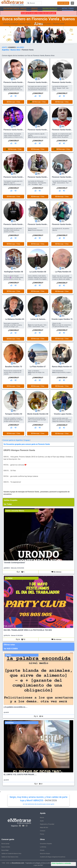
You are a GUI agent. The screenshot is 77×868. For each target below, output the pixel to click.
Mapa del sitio (44, 827)
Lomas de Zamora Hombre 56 (38, 320)
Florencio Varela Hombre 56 (14, 131)
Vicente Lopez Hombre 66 (63, 415)
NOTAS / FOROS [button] (68, 8)
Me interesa (56, 572)
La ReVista (43, 847)
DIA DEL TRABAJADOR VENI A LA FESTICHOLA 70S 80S (28, 630)
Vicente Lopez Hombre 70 (62, 319)
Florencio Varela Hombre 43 (14, 83)
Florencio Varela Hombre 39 (62, 83)
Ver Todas (8, 504)
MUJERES (20, 47)
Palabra (8, 655)
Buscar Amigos (26, 24)
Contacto (43, 831)
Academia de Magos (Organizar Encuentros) (53, 857)
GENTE (5, 47)
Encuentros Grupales (46, 844)
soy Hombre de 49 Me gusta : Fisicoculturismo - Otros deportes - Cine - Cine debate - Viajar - (37, 183)
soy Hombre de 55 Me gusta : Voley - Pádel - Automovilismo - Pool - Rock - (62, 183)
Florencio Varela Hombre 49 (38, 131)
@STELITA (7, 635)
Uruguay (27, 440)
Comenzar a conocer (10, 24)
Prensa (42, 834)
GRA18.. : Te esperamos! (12, 482)
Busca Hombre (6, 847)
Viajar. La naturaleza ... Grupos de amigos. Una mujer (36, 372)
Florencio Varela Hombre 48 (38, 225)
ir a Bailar (9, 578)
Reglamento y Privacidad (47, 824)
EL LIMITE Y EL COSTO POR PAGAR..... (20, 775)
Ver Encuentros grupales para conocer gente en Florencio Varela (27, 444)
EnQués (42, 850)
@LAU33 (6, 712)
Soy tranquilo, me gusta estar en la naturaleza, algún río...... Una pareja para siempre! (13, 183)
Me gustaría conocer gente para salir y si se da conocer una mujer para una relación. (37, 420)
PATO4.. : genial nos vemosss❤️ (15, 465)
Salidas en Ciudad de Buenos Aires (11, 854)
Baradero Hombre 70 (13, 367)
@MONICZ (7, 568)
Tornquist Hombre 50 (13, 414)
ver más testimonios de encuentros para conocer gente (39, 804)
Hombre (36, 24)
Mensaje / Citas (14, 102)
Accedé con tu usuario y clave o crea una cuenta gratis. (38, 13)
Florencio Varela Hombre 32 (62, 225)
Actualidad (10, 723)
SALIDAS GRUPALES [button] (50, 8)
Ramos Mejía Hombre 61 (62, 367)
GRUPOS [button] (34, 8)
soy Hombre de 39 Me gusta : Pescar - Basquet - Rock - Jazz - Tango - (61, 88)
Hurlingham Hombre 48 (14, 272)
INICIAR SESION (63, 3)
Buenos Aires (46, 24)
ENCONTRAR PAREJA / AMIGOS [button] (15, 8)
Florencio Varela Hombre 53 (62, 131)
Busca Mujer (5, 850)
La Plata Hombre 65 (63, 272)
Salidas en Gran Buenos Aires (10, 857)
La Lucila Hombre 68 (38, 272)
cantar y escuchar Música (15, 511)
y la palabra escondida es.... (16, 707)
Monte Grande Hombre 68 (38, 414)
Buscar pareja (5, 844)
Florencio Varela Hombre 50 (14, 225)
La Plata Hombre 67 (38, 367)
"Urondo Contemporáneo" (14, 563)
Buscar (42, 817)
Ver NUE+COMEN (11, 649)
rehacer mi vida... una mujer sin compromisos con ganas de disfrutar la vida (62, 325)
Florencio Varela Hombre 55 (62, 178)
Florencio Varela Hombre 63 (38, 83)
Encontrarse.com (18, 863)
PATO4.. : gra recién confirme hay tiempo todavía (21, 476)
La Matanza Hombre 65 (15, 319)
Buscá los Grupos (45, 854)
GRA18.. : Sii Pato (10, 471)
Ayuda (42, 821)
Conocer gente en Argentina (13, 440)
